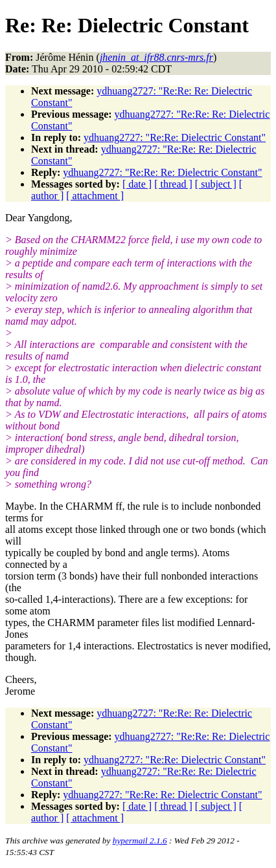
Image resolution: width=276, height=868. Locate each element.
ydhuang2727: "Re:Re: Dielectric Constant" (175, 137)
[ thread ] (173, 184)
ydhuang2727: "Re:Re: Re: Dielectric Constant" (162, 172)
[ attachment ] (95, 196)
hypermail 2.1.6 (140, 841)
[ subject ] (216, 184)
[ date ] (137, 184)
